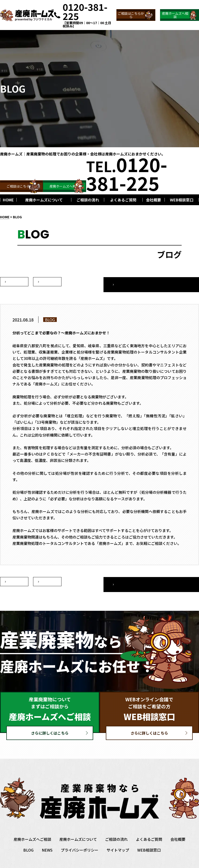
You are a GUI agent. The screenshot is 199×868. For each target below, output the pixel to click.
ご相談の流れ (116, 828)
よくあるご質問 (149, 828)
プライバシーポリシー (80, 839)
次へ (14, 282)
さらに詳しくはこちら (50, 722)
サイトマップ (118, 839)
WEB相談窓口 (149, 839)
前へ (47, 282)
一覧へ (170, 282)
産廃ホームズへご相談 (32, 828)
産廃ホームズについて (78, 828)
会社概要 (178, 828)
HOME (5, 217)
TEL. (127, 173)
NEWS (47, 839)
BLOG (17, 217)
